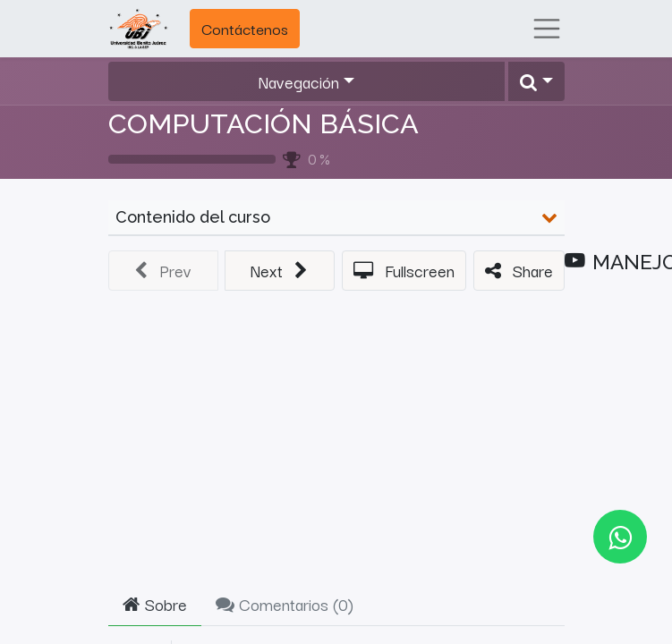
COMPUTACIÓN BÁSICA (264, 123)
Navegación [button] (299, 81)
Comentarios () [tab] (285, 604)
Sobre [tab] (155, 604)
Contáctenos (245, 28)
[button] (536, 82)
